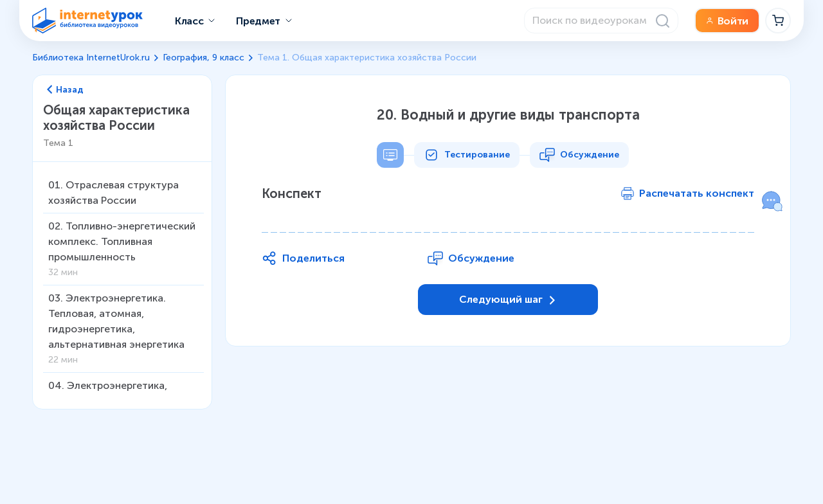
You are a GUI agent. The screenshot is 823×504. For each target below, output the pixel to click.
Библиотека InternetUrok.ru (91, 58)
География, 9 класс (203, 58)
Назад (65, 90)
